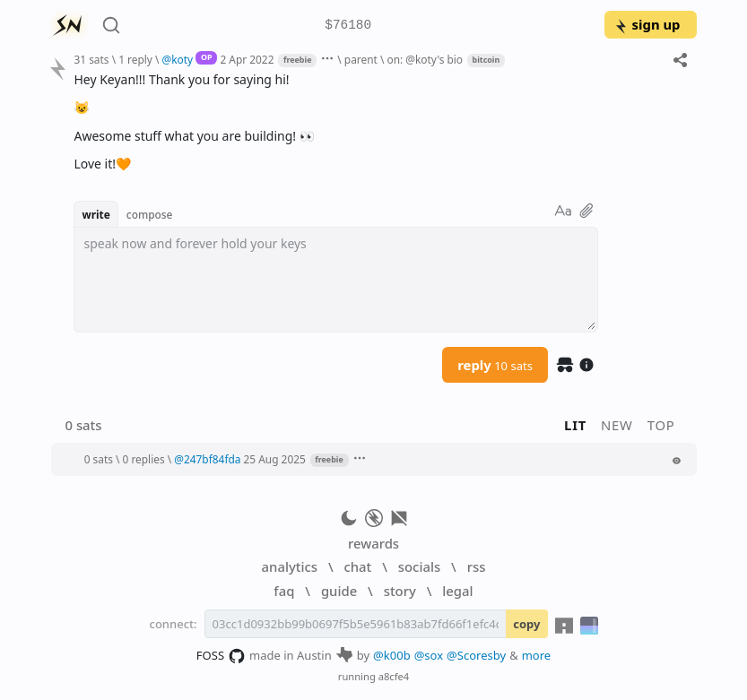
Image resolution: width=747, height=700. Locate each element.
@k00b (392, 655)
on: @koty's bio (425, 59)
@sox (429, 655)
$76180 (348, 26)
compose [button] (150, 214)
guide (339, 591)
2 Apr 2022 (247, 59)
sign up (647, 24)
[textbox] (336, 280)
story (400, 591)
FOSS (221, 656)
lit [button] (575, 425)
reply (495, 365)
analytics (290, 566)
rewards (373, 543)
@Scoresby (476, 655)
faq (284, 591)
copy (526, 624)
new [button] (617, 425)
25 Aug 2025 (275, 459)
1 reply (135, 59)
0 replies (144, 459)
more (537, 655)
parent (361, 59)
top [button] (661, 425)
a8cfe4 (394, 676)
